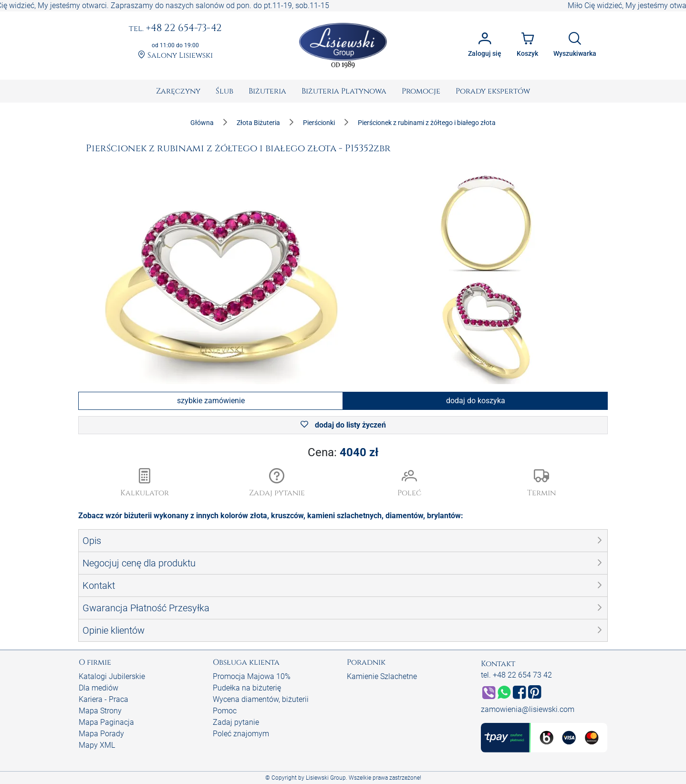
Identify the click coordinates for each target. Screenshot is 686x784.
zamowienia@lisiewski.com (528, 709)
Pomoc (225, 711)
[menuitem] (178, 91)
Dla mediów (99, 688)
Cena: (343, 452)
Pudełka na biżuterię (247, 688)
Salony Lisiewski (175, 56)
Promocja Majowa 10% (252, 676)
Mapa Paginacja (106, 722)
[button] (277, 483)
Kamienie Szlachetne (382, 676)
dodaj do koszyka (476, 401)
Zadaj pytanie (236, 722)
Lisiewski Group (326, 778)
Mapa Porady (101, 734)
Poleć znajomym (241, 734)
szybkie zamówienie (211, 401)
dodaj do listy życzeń (343, 425)
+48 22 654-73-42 (175, 29)
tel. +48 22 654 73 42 (516, 675)
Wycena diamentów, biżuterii (261, 699)
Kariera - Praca (104, 699)
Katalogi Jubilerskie (112, 676)
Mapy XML (97, 745)
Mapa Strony (100, 711)
